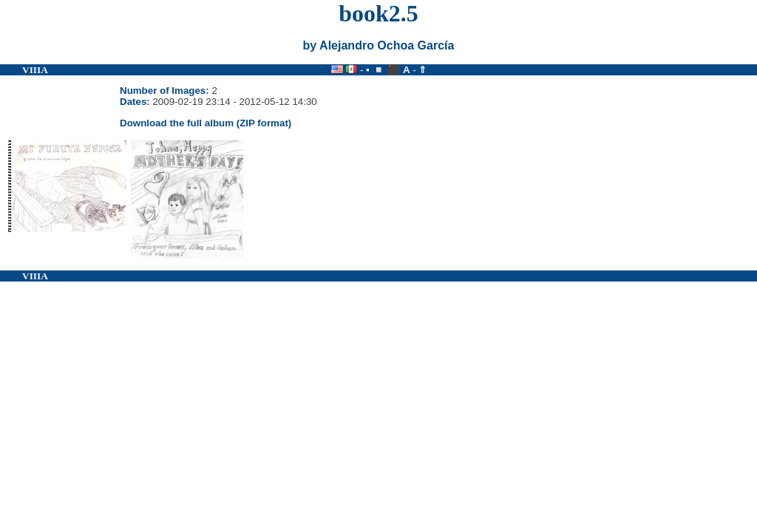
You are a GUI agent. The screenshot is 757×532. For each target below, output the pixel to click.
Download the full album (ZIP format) (206, 123)
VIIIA (35, 70)
